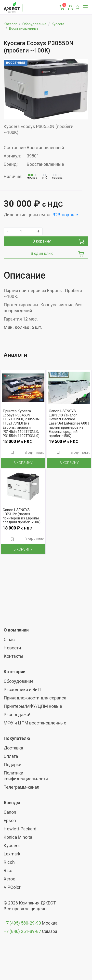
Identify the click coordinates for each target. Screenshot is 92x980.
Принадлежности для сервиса (35, 698)
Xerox (9, 879)
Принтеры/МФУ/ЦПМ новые (33, 706)
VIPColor (12, 887)
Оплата (11, 756)
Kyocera (58, 24)
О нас (9, 639)
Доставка (13, 748)
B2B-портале (65, 215)
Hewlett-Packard (20, 829)
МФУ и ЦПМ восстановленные (35, 723)
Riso (8, 870)
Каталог (10, 24)
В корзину (58, 241)
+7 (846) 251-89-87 (22, 931)
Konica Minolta (18, 837)
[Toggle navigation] (84, 7)
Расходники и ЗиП (22, 690)
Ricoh (9, 862)
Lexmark (12, 854)
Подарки (13, 765)
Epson (10, 820)
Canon (10, 812)
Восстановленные (24, 28)
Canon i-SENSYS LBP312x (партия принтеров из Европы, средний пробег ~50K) (22, 516)
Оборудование (34, 24)
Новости (12, 648)
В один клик (57, 254)
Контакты (13, 656)
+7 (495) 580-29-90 (23, 923)
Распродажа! (17, 715)
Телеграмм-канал (21, 787)
